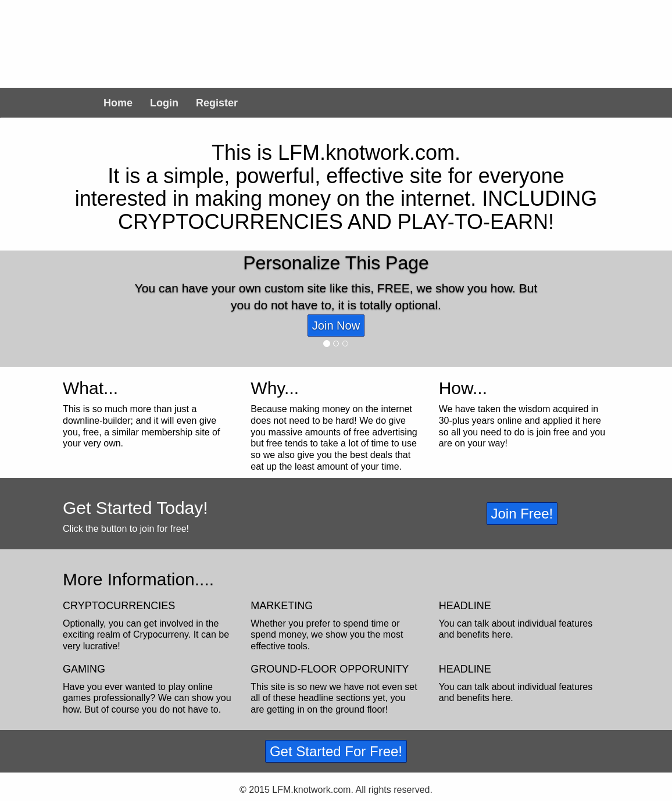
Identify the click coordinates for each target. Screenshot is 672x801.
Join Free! (522, 514)
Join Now (336, 326)
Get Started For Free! (336, 751)
